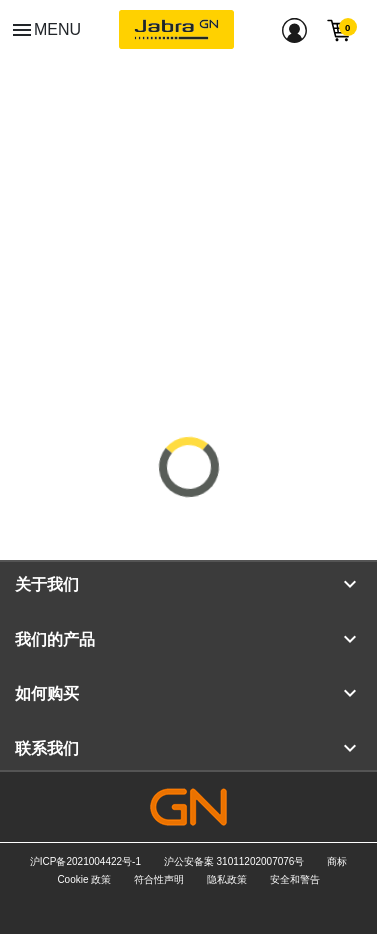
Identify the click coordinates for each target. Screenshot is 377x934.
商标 (337, 861)
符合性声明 (159, 879)
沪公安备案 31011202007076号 (234, 861)
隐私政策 (227, 879)
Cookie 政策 (84, 879)
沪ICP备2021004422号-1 (85, 861)
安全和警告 (295, 879)
